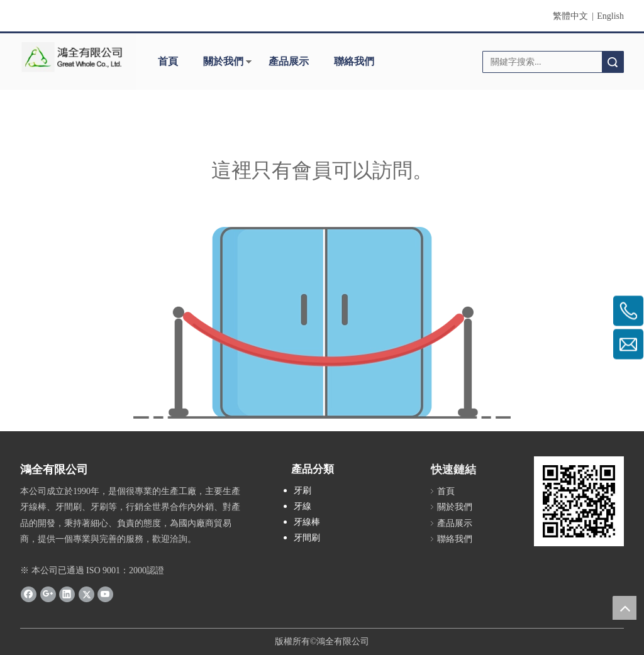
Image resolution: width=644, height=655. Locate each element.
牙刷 (303, 491)
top (625, 608)
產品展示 (289, 61)
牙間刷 (307, 538)
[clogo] (72, 57)
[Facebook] (29, 593)
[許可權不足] (322, 323)
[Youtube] (105, 593)
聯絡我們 (354, 61)
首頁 (168, 61)
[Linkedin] (67, 593)
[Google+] (48, 593)
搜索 (613, 62)
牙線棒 (307, 522)
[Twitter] (86, 593)
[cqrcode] (579, 501)
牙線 (303, 506)
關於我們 (223, 61)
